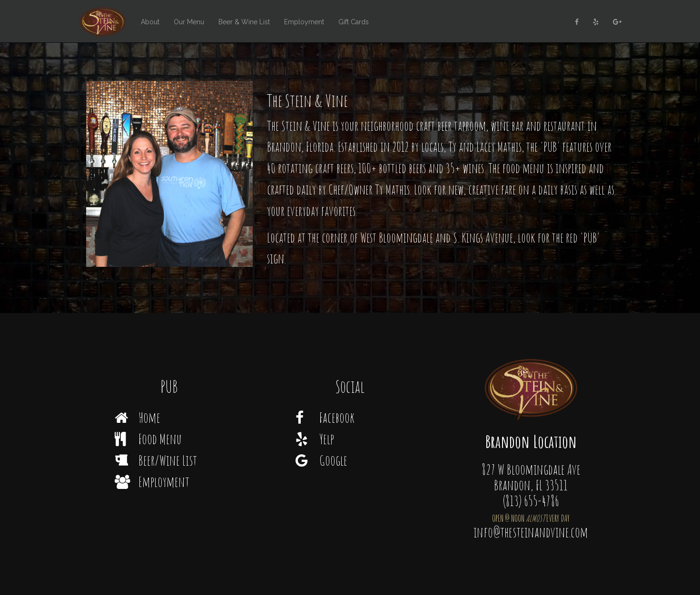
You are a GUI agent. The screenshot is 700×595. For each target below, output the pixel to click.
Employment (304, 22)
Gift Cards (354, 22)
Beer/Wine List (156, 460)
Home (138, 417)
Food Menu (148, 439)
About (150, 22)
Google (321, 460)
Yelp (315, 439)
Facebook (325, 417)
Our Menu (189, 22)
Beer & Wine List (244, 22)
